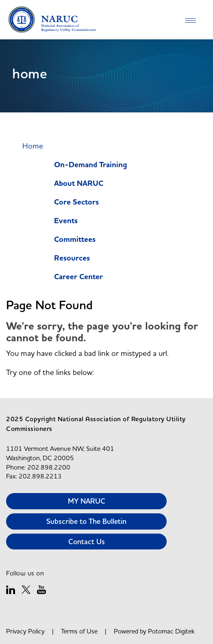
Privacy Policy (25, 631)
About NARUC (79, 184)
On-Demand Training (91, 165)
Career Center (78, 277)
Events (66, 221)
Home (33, 146)
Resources (72, 258)
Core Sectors (76, 202)
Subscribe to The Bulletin (86, 521)
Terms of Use (79, 631)
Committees (75, 240)
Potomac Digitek (171, 631)
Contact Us (87, 542)
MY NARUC (87, 501)
